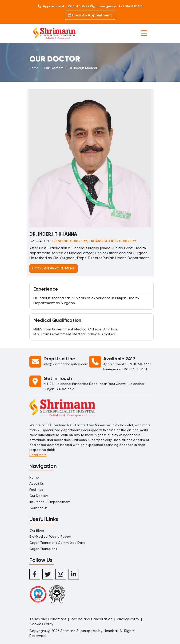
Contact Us (38, 508)
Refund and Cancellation (92, 619)
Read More (38, 455)
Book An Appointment (90, 15)
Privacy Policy (128, 619)
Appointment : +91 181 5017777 (64, 6)
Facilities (36, 490)
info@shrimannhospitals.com (66, 364)
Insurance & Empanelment (50, 502)
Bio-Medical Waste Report (50, 537)
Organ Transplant (43, 549)
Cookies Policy (41, 624)
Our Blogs (37, 530)
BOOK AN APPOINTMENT (54, 268)
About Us (37, 483)
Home (34, 68)
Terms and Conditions (48, 619)
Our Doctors (54, 68)
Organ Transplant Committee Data (57, 543)
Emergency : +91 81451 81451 (117, 6)
